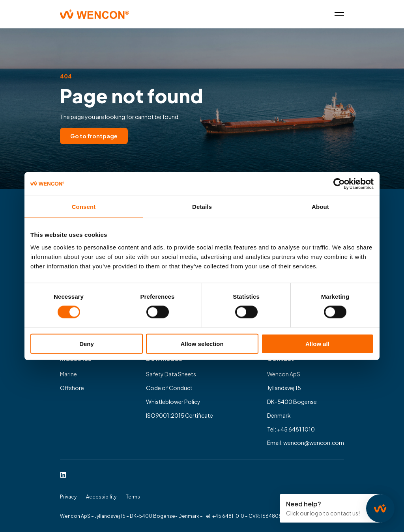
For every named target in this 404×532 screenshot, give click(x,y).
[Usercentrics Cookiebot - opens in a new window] (339, 184)
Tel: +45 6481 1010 (291, 429)
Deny (87, 343)
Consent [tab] (84, 207)
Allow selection (202, 343)
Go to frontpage (94, 136)
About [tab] (320, 207)
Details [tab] (202, 207)
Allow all (317, 343)
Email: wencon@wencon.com (306, 443)
